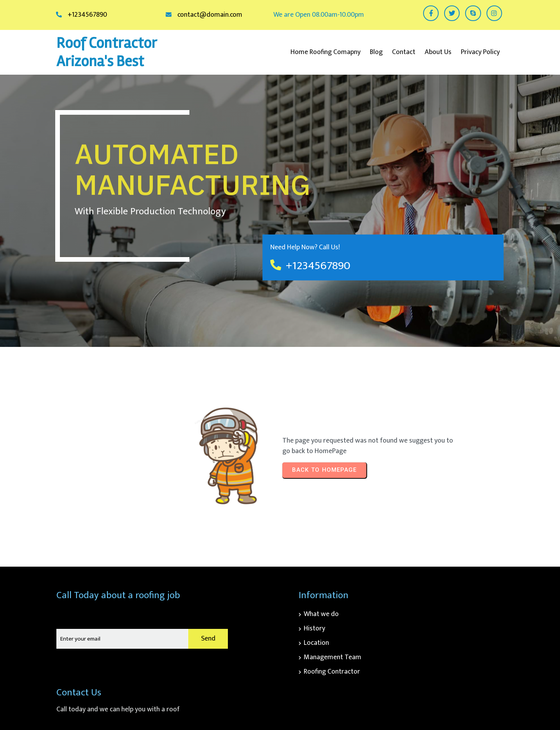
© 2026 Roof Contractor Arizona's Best (451, 705)
